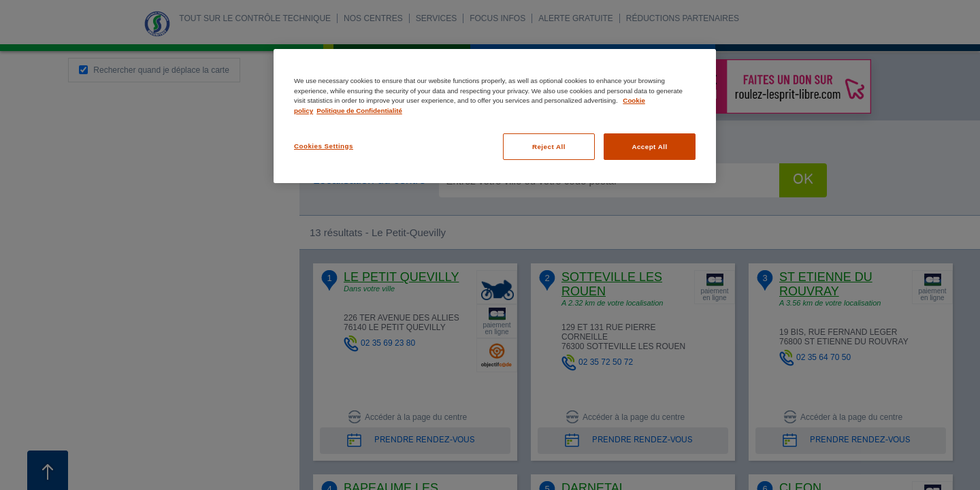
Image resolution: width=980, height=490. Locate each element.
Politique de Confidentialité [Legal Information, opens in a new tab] (359, 111)
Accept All (649, 147)
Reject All (549, 147)
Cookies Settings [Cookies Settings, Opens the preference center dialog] (324, 146)
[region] (495, 116)
